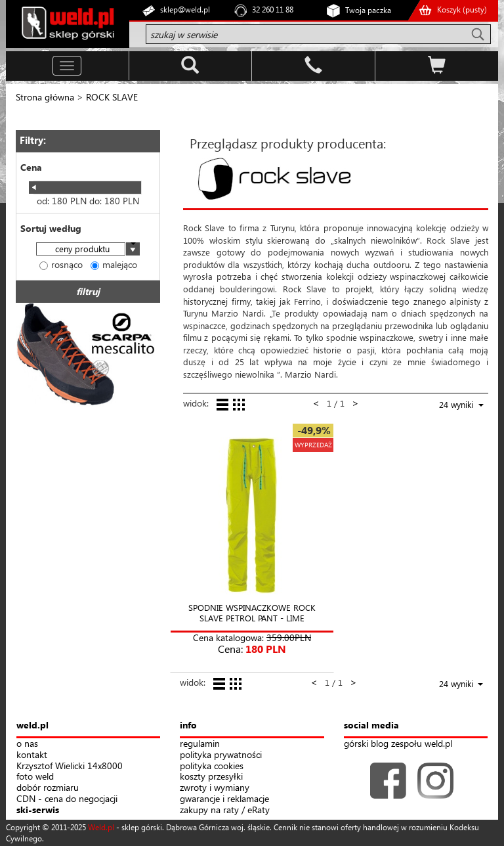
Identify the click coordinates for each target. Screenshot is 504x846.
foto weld (35, 777)
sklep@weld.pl (185, 10)
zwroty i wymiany (215, 788)
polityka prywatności (221, 755)
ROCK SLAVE (112, 97)
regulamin (200, 744)
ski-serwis (38, 810)
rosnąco (61, 264)
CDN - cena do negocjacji (67, 799)
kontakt (32, 755)
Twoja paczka (368, 10)
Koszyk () (462, 10)
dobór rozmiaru (48, 788)
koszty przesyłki (211, 777)
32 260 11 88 (273, 10)
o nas (27, 744)
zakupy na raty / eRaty (225, 810)
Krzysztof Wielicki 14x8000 (70, 766)
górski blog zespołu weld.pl (398, 744)
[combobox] (88, 250)
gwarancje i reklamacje (224, 799)
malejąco (114, 264)
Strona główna (45, 97)
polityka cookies (212, 766)
